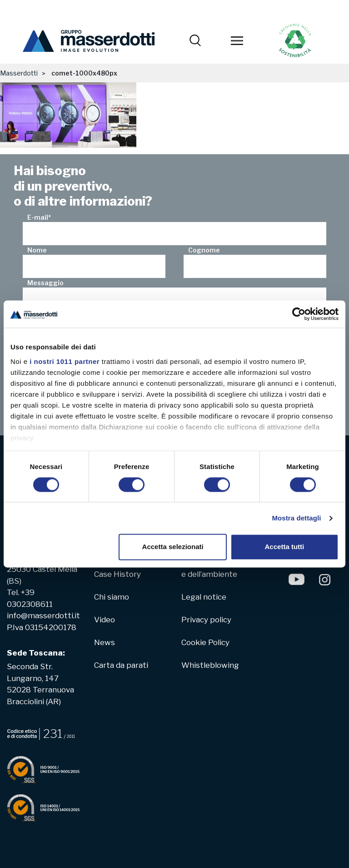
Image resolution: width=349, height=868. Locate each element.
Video (105, 620)
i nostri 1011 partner (65, 361)
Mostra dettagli (296, 518)
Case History (117, 574)
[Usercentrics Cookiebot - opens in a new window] (299, 314)
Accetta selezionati (173, 547)
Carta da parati (121, 665)
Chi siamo (112, 597)
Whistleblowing (210, 665)
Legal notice (204, 597)
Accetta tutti (285, 547)
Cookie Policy (205, 642)
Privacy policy (206, 620)
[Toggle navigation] (237, 41)
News (105, 642)
